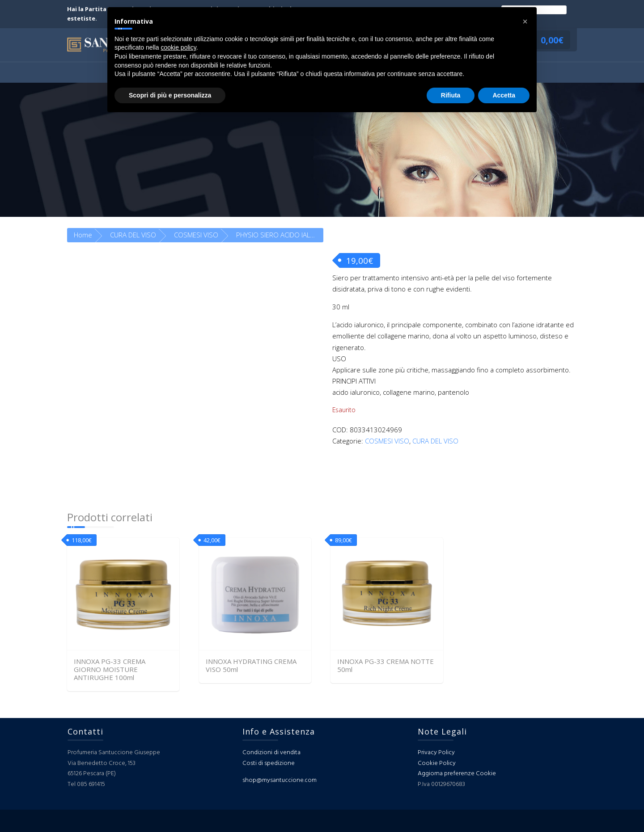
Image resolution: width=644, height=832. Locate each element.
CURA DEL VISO (133, 235)
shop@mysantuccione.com (280, 780)
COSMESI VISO (196, 235)
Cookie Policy (437, 763)
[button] (525, 21)
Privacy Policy (436, 753)
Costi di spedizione (269, 763)
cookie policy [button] (179, 47)
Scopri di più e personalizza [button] (170, 95)
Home (83, 235)
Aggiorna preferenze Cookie (457, 774)
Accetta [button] (504, 95)
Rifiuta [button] (451, 95)
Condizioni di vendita (271, 753)
